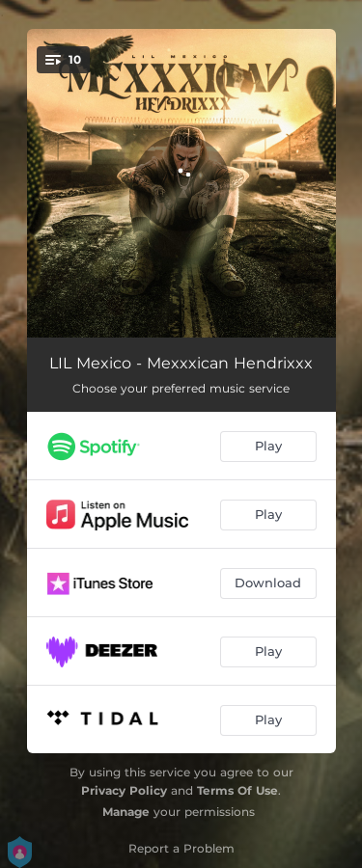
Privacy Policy (124, 790)
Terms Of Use (237, 790)
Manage (126, 812)
